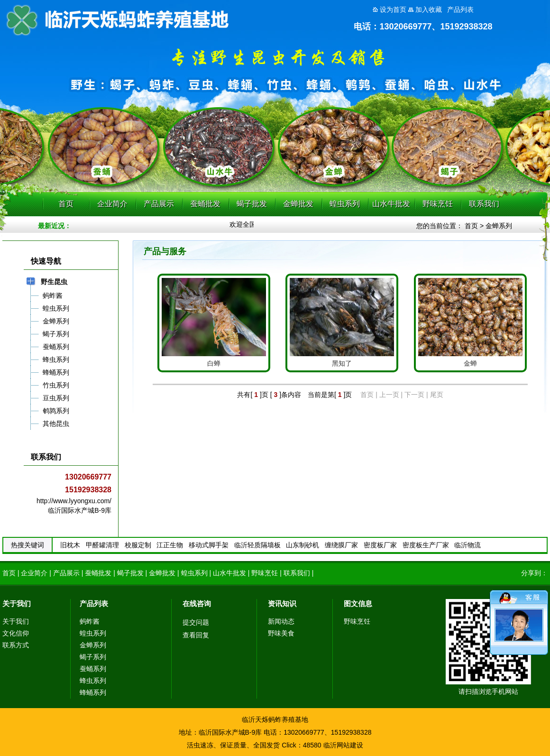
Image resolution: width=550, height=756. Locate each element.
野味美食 (281, 633)
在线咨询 (197, 604)
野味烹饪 (438, 204)
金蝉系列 (499, 226)
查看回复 (196, 635)
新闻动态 (281, 621)
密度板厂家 (380, 545)
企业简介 (112, 204)
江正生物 (170, 545)
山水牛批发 (391, 204)
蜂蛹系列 (93, 692)
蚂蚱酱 (90, 621)
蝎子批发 (252, 204)
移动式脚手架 (209, 545)
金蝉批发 (298, 204)
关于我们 (17, 604)
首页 (66, 204)
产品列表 (94, 604)
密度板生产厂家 (426, 545)
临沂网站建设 (343, 745)
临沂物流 (467, 545)
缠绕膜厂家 (341, 545)
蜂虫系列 (93, 681)
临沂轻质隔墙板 (257, 545)
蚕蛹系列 (93, 669)
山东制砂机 (302, 545)
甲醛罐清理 (102, 545)
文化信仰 (16, 633)
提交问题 (196, 622)
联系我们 (484, 204)
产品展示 (159, 204)
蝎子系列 (93, 657)
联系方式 (16, 645)
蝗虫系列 (345, 204)
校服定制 (138, 545)
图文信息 (358, 604)
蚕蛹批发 (205, 204)
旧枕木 (70, 545)
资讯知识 (282, 604)
